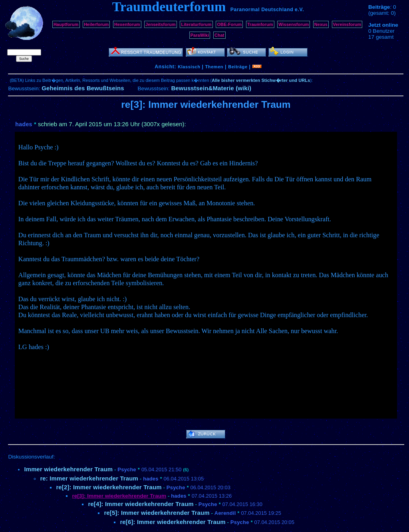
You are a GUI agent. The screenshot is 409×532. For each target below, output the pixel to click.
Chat (219, 35)
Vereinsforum (347, 24)
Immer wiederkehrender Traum (68, 469)
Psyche (127, 469)
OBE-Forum (229, 24)
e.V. (299, 10)
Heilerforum (96, 24)
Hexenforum (127, 24)
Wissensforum (294, 24)
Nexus (321, 24)
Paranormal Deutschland (262, 10)
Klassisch (189, 67)
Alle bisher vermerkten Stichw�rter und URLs (261, 80)
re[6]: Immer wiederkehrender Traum (173, 522)
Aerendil (225, 513)
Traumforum (260, 24)
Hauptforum (66, 24)
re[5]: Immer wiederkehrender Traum (157, 513)
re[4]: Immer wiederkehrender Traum (141, 504)
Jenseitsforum (161, 24)
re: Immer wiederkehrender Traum (89, 478)
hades (24, 124)
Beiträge (238, 67)
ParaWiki (200, 35)
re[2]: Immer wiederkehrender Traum (109, 487)
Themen (214, 67)
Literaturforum (196, 24)
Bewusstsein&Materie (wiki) (211, 88)
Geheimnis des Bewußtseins (83, 88)
